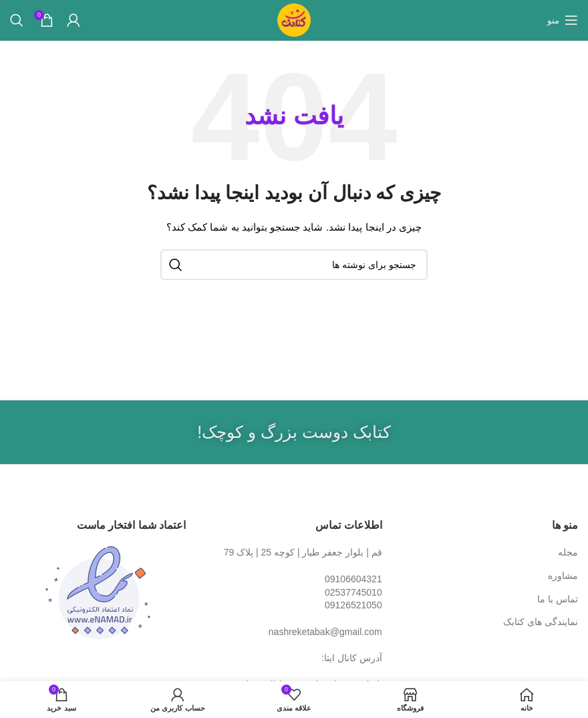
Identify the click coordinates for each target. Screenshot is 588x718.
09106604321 (353, 579)
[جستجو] (17, 20)
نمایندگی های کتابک (541, 622)
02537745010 (353, 592)
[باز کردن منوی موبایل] (563, 20)
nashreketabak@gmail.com (325, 632)
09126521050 (353, 605)
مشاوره (563, 576)
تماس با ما (558, 599)
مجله (568, 552)
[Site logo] (294, 19)
